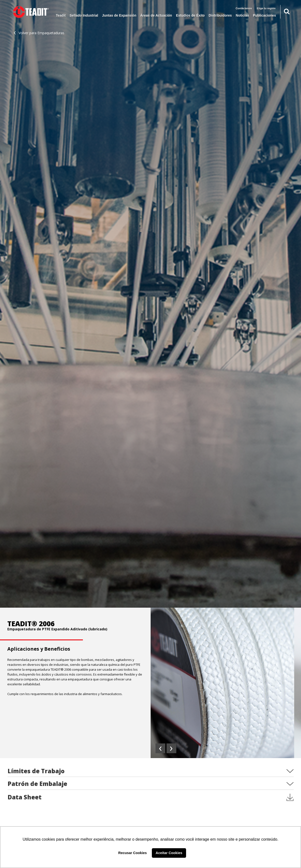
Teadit (61, 15)
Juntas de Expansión (119, 15)
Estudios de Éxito (190, 15)
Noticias (242, 15)
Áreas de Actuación (156, 15)
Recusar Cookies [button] (133, 853)
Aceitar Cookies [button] (169, 853)
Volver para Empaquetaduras (39, 33)
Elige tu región (266, 8)
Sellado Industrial (84, 15)
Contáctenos (244, 8)
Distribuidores (220, 15)
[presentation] (160, 748)
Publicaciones (265, 15)
